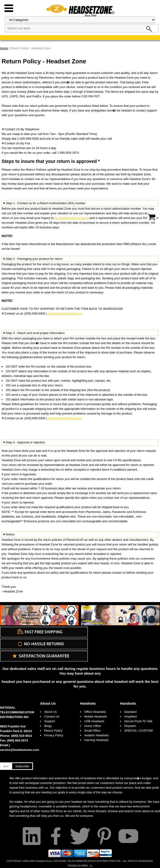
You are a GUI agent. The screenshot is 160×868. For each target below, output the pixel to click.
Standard (130, 712)
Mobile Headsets (96, 716)
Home (4, 48)
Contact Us (52, 716)
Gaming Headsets (97, 740)
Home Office (93, 726)
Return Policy (53, 731)
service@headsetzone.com (20, 750)
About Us (48, 703)
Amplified (130, 716)
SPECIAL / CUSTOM (138, 731)
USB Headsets (94, 721)
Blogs (48, 726)
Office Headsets (95, 712)
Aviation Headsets (97, 735)
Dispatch (130, 726)
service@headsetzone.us (72, 218)
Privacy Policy (54, 735)
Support (50, 721)
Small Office (93, 731)
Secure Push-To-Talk (138, 721)
